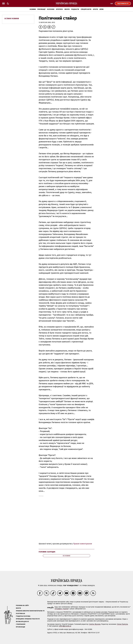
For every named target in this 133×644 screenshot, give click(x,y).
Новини (33, 9)
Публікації (41, 9)
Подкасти (75, 9)
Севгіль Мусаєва (95, 624)
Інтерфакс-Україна (61, 609)
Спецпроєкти (86, 9)
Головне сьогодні (47, 552)
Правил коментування (83, 544)
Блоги (95, 9)
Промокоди (20, 627)
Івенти (67, 9)
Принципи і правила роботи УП (28, 619)
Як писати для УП (22, 622)
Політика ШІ (20, 613)
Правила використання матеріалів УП (30, 611)
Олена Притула (122, 624)
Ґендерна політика (23, 616)
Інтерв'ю (59, 9)
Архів (101, 9)
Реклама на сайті (22, 605)
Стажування (21, 624)
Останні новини (12, 19)
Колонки (51, 9)
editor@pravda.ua (65, 626)
